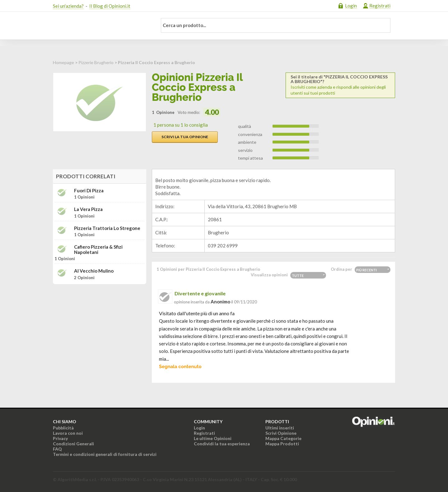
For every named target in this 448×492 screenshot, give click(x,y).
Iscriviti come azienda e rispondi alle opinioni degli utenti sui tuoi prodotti (340, 85)
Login (351, 6)
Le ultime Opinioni (213, 438)
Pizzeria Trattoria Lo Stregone (107, 228)
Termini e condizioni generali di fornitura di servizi (105, 454)
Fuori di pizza (89, 191)
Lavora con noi (68, 433)
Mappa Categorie (283, 438)
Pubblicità (63, 428)
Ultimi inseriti (280, 428)
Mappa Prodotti (282, 444)
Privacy (60, 438)
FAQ (57, 449)
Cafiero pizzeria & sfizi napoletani (98, 249)
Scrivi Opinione (281, 433)
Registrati (380, 6)
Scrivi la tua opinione (185, 137)
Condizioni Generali (73, 444)
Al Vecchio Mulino (94, 271)
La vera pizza (88, 209)
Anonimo (220, 302)
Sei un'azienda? (68, 6)
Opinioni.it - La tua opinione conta (101, 26)
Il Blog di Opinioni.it (110, 6)
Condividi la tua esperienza (222, 444)
